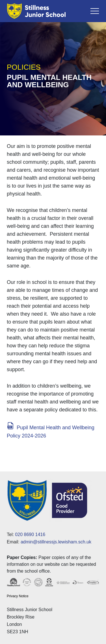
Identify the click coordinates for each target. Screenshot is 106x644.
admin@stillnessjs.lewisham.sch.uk (56, 542)
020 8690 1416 (30, 534)
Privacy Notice (18, 596)
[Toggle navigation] (95, 11)
